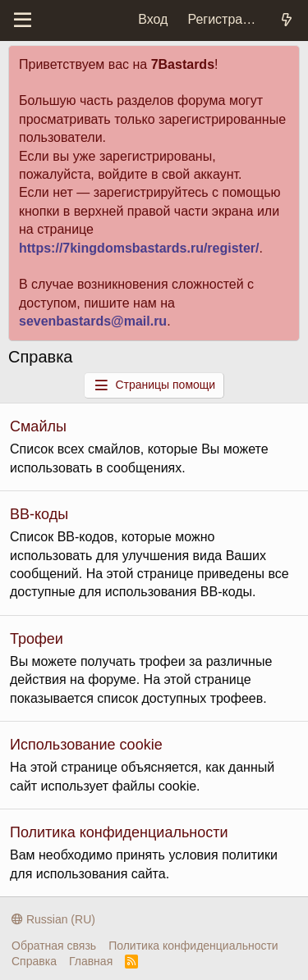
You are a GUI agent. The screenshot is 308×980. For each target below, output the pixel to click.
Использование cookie (86, 745)
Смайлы (38, 426)
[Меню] (23, 21)
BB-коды (39, 514)
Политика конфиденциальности (119, 832)
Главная (91, 961)
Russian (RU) (53, 919)
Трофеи (37, 639)
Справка (34, 961)
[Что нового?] (286, 20)
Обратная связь (54, 946)
